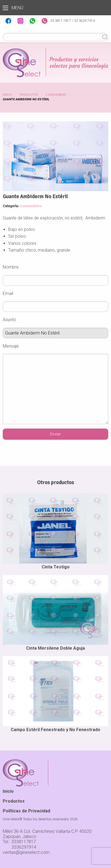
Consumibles (56, 95)
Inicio (7, 95)
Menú (5, 8)
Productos (29, 95)
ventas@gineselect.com (26, 852)
